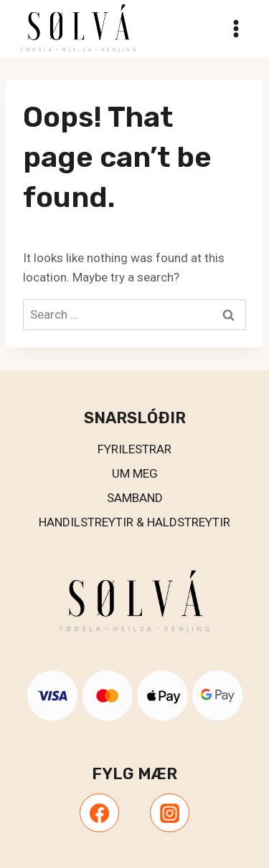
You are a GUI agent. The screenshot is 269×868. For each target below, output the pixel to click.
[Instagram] (169, 813)
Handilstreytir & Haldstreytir (134, 522)
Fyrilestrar (134, 449)
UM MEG (135, 473)
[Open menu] (236, 28)
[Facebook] (99, 813)
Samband (135, 498)
